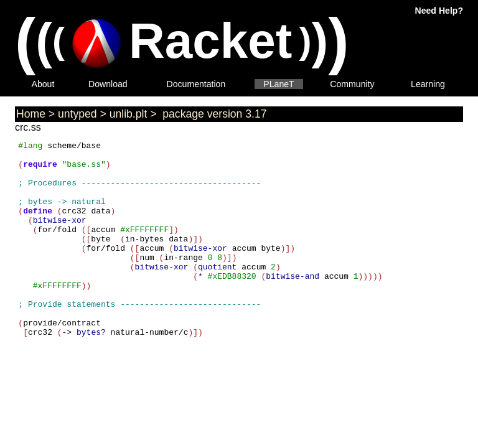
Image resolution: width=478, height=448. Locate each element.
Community (352, 84)
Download (108, 84)
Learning (428, 84)
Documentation (196, 84)
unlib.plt (129, 114)
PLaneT (279, 84)
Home (31, 114)
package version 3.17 (213, 114)
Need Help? (439, 11)
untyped (77, 114)
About (43, 84)
